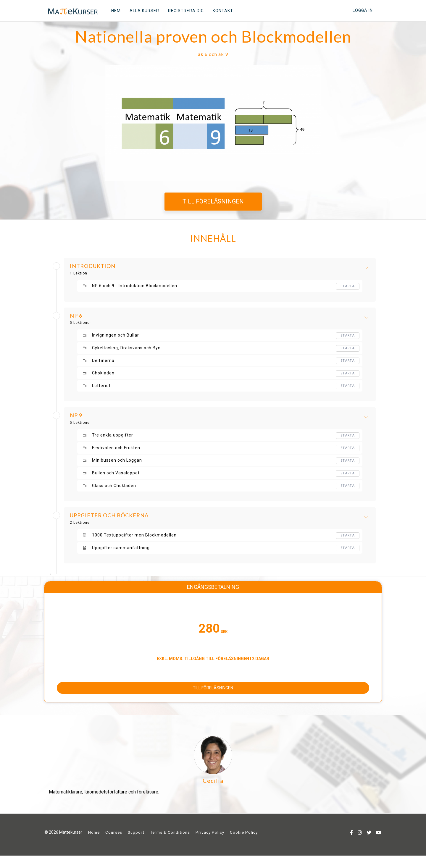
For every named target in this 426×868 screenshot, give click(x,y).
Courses (114, 845)
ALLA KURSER (141, 11)
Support (136, 845)
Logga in (363, 10)
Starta (347, 286)
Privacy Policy (210, 845)
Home (94, 845)
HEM (113, 11)
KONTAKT (220, 11)
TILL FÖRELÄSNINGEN (213, 201)
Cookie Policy (244, 845)
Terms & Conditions (170, 845)
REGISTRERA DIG (183, 11)
